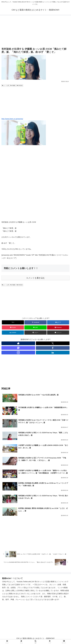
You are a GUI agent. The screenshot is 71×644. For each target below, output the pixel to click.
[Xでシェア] (13, 322)
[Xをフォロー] (53, 343)
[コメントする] (58, 333)
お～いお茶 (6, 86)
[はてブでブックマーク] (58, 322)
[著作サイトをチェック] (18, 343)
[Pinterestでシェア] (58, 327)
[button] (35, 333)
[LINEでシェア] (35, 327)
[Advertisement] (35, 32)
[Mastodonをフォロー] (18, 348)
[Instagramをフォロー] (18, 353)
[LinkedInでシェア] (13, 333)
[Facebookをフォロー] (53, 348)
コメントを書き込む (36, 278)
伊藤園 (13, 86)
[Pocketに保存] (13, 327)
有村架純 (20, 86)
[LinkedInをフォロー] (53, 353)
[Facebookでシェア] (35, 322)
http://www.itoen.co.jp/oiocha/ (12, 119)
